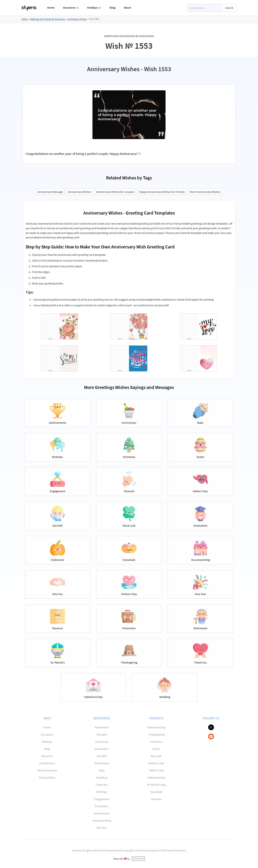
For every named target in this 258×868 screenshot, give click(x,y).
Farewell (102, 734)
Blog (112, 8)
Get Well (102, 756)
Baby (102, 770)
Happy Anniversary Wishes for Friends (162, 192)
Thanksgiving (156, 734)
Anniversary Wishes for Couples (115, 192)
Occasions (47, 734)
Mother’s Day (156, 763)
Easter (156, 749)
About (127, 8)
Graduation (102, 749)
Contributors (47, 763)
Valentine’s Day (156, 727)
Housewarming (102, 821)
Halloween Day (156, 777)
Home (51, 8)
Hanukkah (156, 792)
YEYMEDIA (138, 859)
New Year (156, 756)
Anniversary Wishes (77, 19)
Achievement (102, 813)
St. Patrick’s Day (156, 785)
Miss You (102, 828)
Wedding (102, 777)
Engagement (102, 799)
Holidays (47, 742)
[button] (71, 8)
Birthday (102, 792)
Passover (156, 799)
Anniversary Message (50, 192)
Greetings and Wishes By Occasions (47, 19)
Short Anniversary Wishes (205, 192)
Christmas (156, 742)
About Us (47, 756)
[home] (29, 8)
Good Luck (102, 742)
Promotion (102, 806)
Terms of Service (47, 770)
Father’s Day (156, 770)
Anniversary (102, 763)
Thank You (102, 785)
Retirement (102, 727)
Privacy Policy (47, 777)
